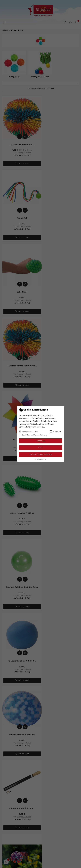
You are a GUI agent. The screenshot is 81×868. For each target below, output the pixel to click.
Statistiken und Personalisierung (33, 435)
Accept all (40, 441)
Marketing (55, 432)
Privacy (38, 459)
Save (41, 448)
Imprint (43, 459)
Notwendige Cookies (28, 432)
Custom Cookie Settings (41, 455)
